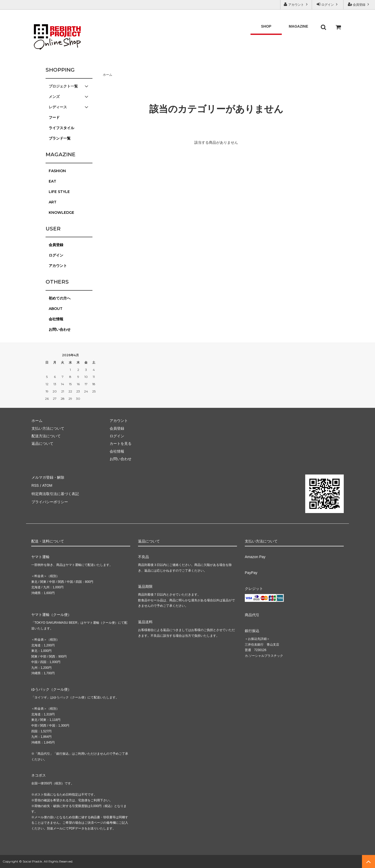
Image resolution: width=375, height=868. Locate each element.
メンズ (69, 97)
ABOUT (56, 309)
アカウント (296, 4)
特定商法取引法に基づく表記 (55, 492)
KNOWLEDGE (61, 213)
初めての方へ (60, 298)
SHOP (266, 22)
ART (53, 202)
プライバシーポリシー (49, 500)
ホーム (108, 75)
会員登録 (359, 4)
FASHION (57, 171)
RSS (35, 485)
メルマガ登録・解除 (48, 477)
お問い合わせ (60, 329)
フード (54, 117)
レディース (69, 107)
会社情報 (56, 319)
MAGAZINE (299, 22)
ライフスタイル (61, 128)
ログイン (328, 4)
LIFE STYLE (59, 192)
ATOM (47, 485)
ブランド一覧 (60, 138)
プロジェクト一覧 (69, 86)
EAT (52, 181)
